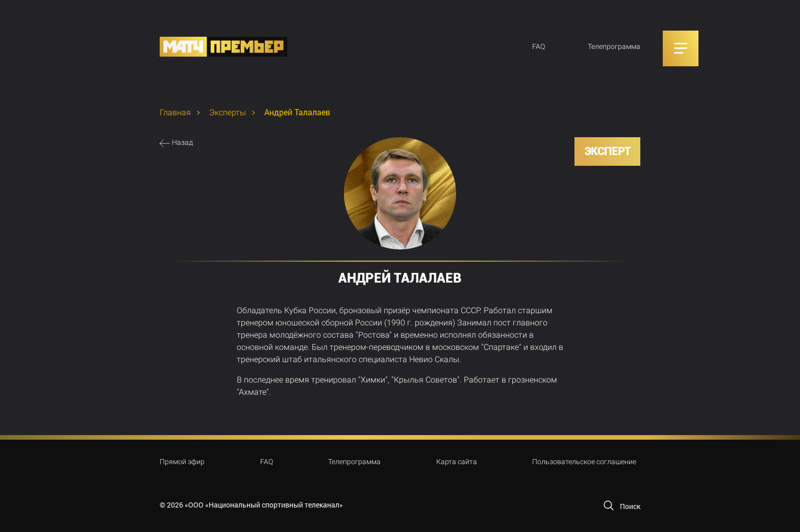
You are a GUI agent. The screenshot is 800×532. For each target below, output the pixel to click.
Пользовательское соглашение (584, 462)
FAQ (539, 46)
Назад (182, 142)
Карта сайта (457, 462)
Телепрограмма (614, 46)
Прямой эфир (182, 462)
